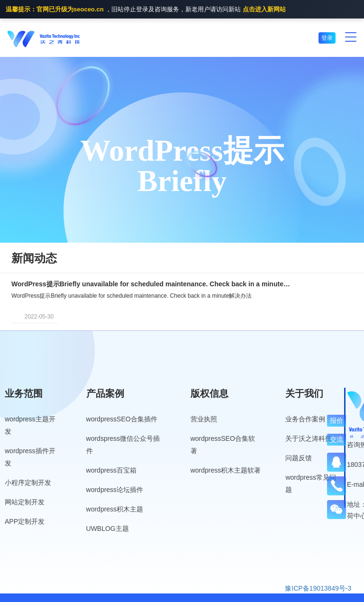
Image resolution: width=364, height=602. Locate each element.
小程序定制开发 (28, 483)
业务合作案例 (305, 419)
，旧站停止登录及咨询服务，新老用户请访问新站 (146, 10)
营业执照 (204, 419)
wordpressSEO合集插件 (122, 419)
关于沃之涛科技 (309, 438)
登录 (327, 38)
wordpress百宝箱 (112, 470)
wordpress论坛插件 (115, 490)
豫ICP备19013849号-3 (318, 588)
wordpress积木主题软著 (226, 470)
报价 (337, 420)
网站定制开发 (25, 502)
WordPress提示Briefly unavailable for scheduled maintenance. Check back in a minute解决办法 (151, 284)
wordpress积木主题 (115, 509)
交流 (337, 439)
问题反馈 (299, 458)
